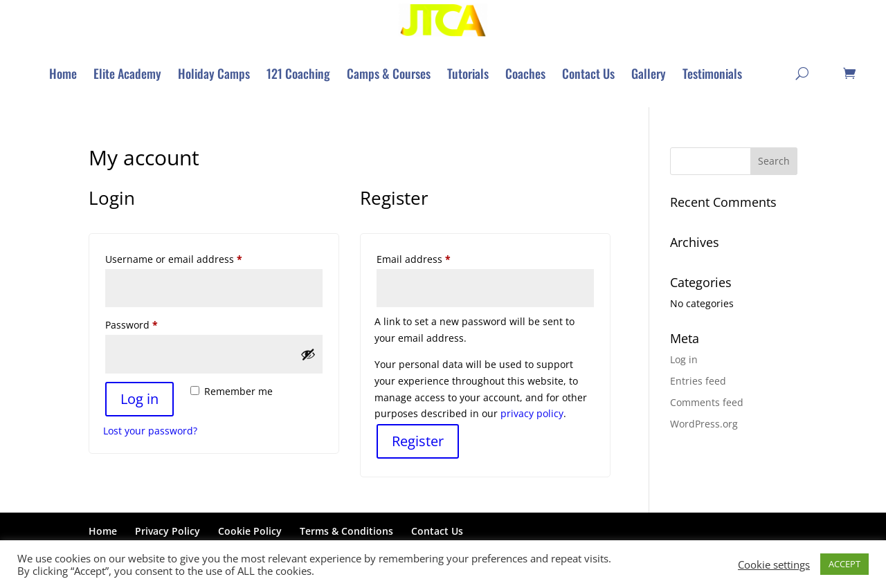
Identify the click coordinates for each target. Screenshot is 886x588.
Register (418, 442)
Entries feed (698, 382)
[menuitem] (63, 74)
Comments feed (707, 403)
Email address (435, 258)
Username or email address (195, 258)
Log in (139, 399)
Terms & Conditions (346, 532)
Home (103, 532)
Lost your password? (150, 431)
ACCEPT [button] (844, 564)
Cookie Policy (250, 532)
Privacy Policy (168, 532)
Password (153, 324)
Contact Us (437, 532)
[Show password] (308, 355)
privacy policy (532, 414)
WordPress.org (704, 424)
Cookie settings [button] (774, 564)
